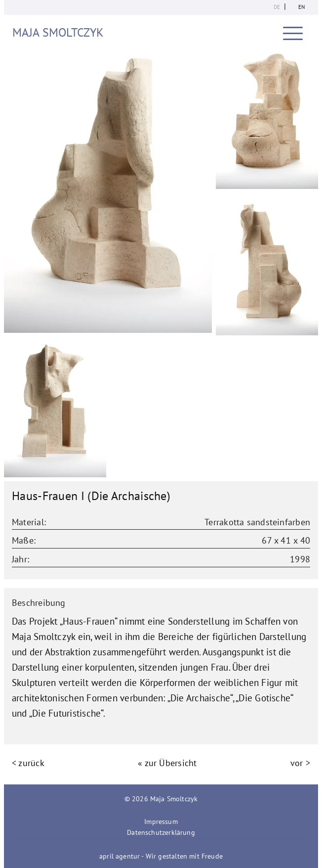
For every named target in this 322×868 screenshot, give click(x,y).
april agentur (120, 856)
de (277, 7)
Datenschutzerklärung (161, 832)
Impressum (161, 822)
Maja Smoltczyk (58, 32)
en (302, 7)
